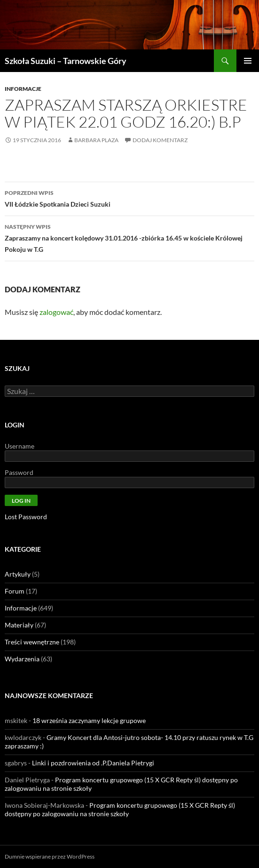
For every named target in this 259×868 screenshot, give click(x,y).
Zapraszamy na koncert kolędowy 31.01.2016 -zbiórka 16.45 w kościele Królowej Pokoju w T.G (129, 237)
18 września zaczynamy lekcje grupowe (89, 720)
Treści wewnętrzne (32, 642)
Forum (15, 591)
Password (19, 472)
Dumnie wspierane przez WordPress (50, 856)
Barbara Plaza (96, 140)
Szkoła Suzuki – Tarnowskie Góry (66, 61)
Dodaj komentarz (160, 140)
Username (20, 446)
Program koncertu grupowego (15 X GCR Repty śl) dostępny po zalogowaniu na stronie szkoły (120, 809)
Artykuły (18, 574)
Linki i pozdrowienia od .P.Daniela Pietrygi (93, 763)
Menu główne (248, 61)
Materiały (19, 625)
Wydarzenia (22, 659)
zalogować (56, 312)
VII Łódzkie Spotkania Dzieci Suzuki (129, 198)
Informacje (23, 89)
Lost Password (26, 517)
